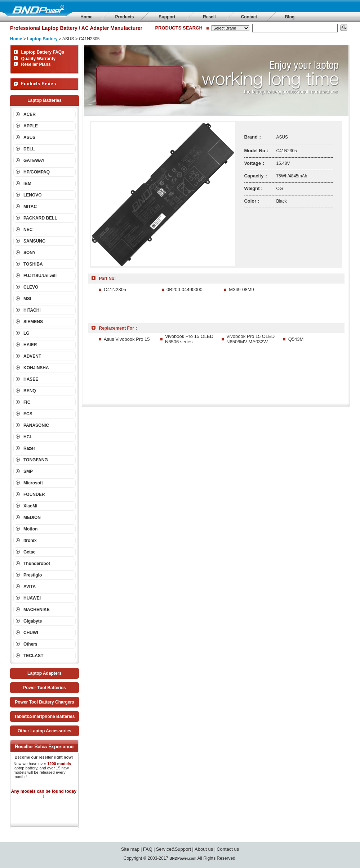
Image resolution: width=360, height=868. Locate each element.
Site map (130, 849)
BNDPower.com (183, 858)
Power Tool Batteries (44, 688)
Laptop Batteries (45, 100)
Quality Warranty (39, 59)
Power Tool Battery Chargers (44, 702)
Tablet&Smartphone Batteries (45, 716)
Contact (249, 17)
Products (124, 17)
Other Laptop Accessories (45, 731)
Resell (209, 17)
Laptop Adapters (45, 673)
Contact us (228, 849)
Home (86, 17)
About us (204, 849)
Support (167, 17)
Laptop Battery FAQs (43, 52)
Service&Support (174, 849)
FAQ (148, 849)
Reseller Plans (36, 64)
